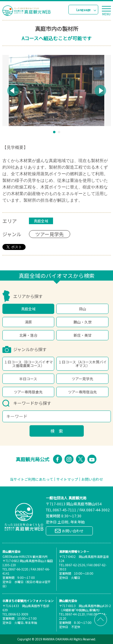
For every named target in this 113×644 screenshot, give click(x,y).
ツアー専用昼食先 (28, 392)
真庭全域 (28, 309)
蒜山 (83, 309)
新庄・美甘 (83, 335)
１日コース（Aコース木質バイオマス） (82, 364)
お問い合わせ (92, 479)
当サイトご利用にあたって (31, 479)
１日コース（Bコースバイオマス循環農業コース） (28, 364)
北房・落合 (28, 335)
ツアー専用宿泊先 (82, 392)
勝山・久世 (83, 322)
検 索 (57, 431)
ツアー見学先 (82, 379)
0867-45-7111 (64, 510)
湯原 (28, 322)
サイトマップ (67, 479)
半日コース (28, 379)
